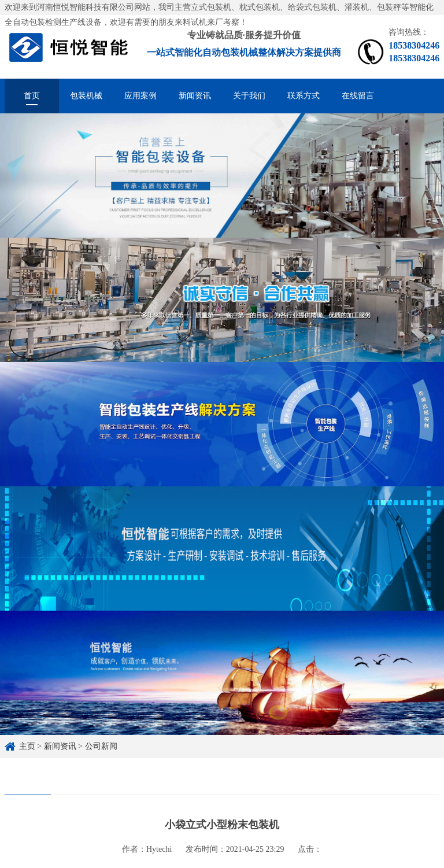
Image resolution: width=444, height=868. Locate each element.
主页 (27, 746)
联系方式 (304, 96)
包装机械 (86, 96)
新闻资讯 (195, 96)
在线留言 (358, 96)
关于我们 (249, 96)
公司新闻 (101, 746)
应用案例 (140, 96)
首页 (32, 96)
